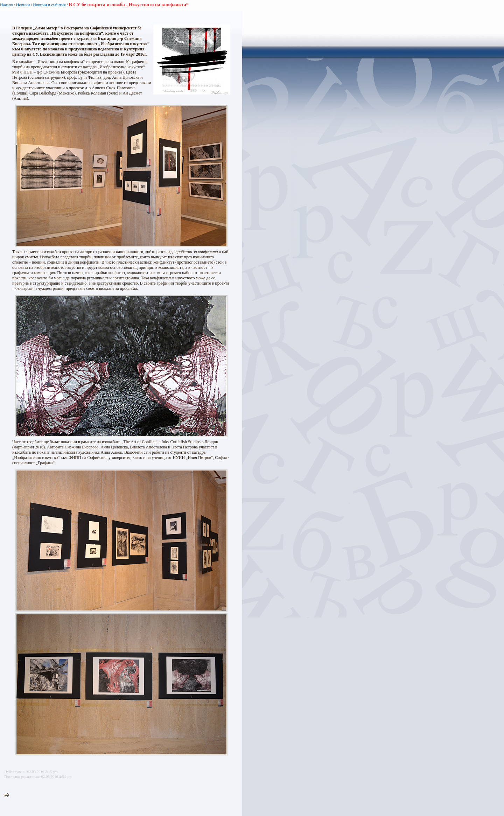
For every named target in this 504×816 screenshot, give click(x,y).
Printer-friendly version (8, 795)
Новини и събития (49, 5)
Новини (23, 5)
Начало (6, 5)
